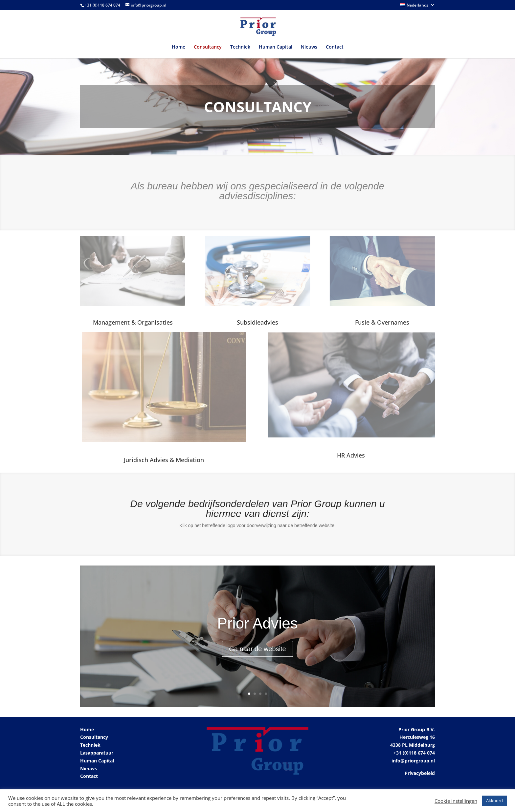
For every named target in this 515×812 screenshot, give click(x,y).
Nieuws (309, 47)
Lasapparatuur (97, 753)
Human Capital (276, 47)
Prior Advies (257, 623)
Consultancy (208, 47)
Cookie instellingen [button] (456, 801)
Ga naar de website (257, 649)
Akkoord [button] (494, 801)
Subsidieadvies (257, 322)
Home (179, 47)
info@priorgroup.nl (413, 761)
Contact (335, 47)
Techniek (240, 47)
